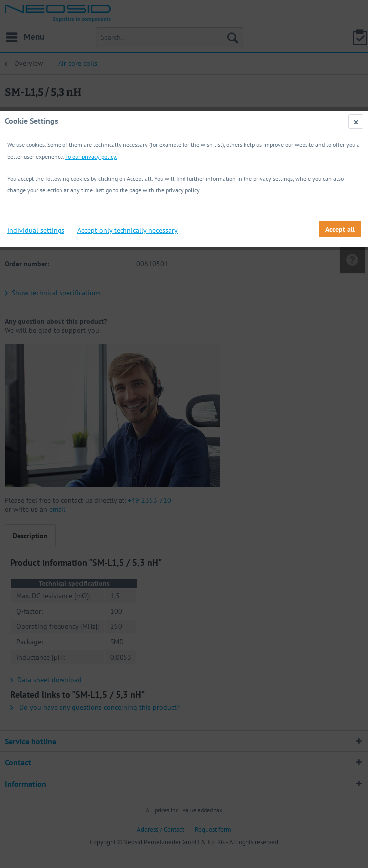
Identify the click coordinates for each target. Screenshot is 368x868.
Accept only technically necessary (127, 230)
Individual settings (36, 230)
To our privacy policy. (91, 156)
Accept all (340, 229)
